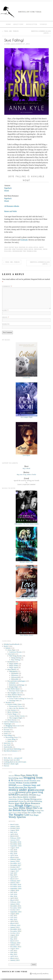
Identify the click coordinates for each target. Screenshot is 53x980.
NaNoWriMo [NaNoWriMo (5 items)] (13, 799)
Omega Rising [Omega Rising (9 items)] (30, 799)
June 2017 (14, 873)
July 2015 (14, 916)
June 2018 (14, 852)
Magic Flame (14, 666)
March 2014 (14, 941)
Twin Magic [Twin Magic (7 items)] (34, 815)
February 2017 (15, 881)
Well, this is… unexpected (13, 758)
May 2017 (14, 875)
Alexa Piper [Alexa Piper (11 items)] (20, 775)
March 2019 (14, 836)
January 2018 (15, 861)
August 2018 (15, 848)
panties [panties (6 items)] (39, 799)
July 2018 (14, 850)
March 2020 (14, 824)
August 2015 (15, 914)
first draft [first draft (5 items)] (12, 793)
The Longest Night (16, 718)
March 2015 (14, 923)
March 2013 (14, 958)
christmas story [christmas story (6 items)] (35, 781)
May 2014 (14, 939)
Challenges (8, 724)
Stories (43, 24)
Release (38, 249)
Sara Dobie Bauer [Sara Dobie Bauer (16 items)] (23, 808)
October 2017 (15, 867)
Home (8, 24)
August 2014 (15, 935)
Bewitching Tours (12, 737)
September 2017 (16, 869)
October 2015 (15, 910)
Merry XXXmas (13, 712)
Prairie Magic (12, 714)
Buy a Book (26, 469)
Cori (8, 44)
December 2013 (16, 947)
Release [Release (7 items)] (12, 806)
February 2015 (15, 925)
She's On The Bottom (17, 708)
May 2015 (14, 919)
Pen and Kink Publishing (12, 749)
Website (6, 324)
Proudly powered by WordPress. (40, 974)
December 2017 (16, 863)
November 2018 (16, 844)
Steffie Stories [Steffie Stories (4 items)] (13, 813)
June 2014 (14, 937)
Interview (11, 741)
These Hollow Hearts (15, 695)
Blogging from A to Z (13, 726)
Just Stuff (7, 745)
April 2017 (14, 877)
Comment (7, 286)
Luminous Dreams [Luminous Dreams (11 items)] (28, 795)
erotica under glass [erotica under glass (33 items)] (22, 790)
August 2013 (15, 949)
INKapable (15, 673)
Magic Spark (14, 667)
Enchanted (11, 662)
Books (6, 646)
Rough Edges (14, 687)
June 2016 (14, 894)
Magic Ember (14, 664)
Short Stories (12, 720)
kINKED (12, 683)
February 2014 (15, 943)
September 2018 (16, 846)
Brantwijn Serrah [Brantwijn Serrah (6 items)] (23, 781)
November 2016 (16, 887)
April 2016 (14, 898)
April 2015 (14, 921)
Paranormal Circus (16, 706)
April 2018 (14, 855)
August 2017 (15, 871)
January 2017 (15, 883)
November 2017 (16, 865)
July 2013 (14, 951)
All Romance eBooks (12, 206)
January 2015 (15, 927)
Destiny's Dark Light (17, 691)
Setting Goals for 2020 (12, 760)
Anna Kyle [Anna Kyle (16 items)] (32, 775)
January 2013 (15, 960)
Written (8, 702)
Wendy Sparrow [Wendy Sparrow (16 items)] (17, 817)
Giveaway (7, 731)
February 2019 (15, 838)
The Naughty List (14, 693)
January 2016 (15, 904)
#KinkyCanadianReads (12, 644)
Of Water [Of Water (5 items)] (20, 799)
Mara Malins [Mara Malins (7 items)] (18, 797)
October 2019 (15, 828)
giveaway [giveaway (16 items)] (21, 792)
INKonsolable (16, 677)
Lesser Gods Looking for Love (20, 698)
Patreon (7, 766)
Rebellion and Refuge (17, 685)
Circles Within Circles (17, 716)
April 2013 (14, 956)
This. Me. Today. (11, 31)
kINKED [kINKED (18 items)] (14, 795)
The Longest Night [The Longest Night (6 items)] (34, 813)
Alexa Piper (12, 650)
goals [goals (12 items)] (29, 792)
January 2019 (15, 840)
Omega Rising (16, 658)
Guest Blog (8, 735)
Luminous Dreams (16, 652)
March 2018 (14, 857)
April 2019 (14, 834)
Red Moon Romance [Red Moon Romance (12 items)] (30, 803)
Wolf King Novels (16, 656)
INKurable (15, 679)
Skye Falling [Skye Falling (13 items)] (28, 810)
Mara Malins (12, 669)
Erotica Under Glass (14, 704)
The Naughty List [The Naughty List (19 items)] (19, 815)
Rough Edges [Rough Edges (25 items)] (23, 806)
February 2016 (15, 902)
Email (6, 317)
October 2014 (15, 933)
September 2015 (16, 912)
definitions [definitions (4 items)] (20, 785)
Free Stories (12, 710)
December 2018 (16, 842)
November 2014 (16, 931)
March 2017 (14, 879)
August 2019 (15, 830)
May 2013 (14, 954)
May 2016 (14, 896)
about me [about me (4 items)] (11, 776)
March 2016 (14, 900)
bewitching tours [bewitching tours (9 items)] (16, 778)
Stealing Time (14, 700)
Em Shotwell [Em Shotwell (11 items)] (30, 788)
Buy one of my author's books (26, 475)
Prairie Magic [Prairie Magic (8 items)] (14, 803)
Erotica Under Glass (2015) (40, 263)
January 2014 (15, 945)
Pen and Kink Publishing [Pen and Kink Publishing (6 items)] (33, 801)
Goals (6, 733)
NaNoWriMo (8, 747)
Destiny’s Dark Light (11, 764)
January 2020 (15, 826)
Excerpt (7, 730)
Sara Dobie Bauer (14, 689)
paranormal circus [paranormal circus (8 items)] (16, 801)
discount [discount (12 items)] (19, 787)
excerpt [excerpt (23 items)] (40, 790)
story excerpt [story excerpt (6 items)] (22, 813)
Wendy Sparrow (13, 697)
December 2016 (16, 885)
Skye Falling (16, 660)
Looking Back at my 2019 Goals (15, 762)
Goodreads (24, 240)
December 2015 (16, 906)
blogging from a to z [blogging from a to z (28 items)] (26, 779)
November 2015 (16, 908)
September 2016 (16, 888)
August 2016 (15, 890)
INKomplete (13, 671)
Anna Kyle (33, 247)
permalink (32, 251)
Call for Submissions (11, 722)
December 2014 (16, 929)
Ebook (7, 191)
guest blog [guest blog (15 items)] (38, 792)
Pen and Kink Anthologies (16, 681)
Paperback (8, 188)
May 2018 (14, 854)
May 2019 (14, 832)
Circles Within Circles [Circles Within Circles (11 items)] (19, 783)
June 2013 (14, 952)
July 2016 (14, 892)
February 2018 (15, 859)
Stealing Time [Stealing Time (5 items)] (39, 811)
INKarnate (15, 675)
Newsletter (32, 24)
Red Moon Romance (11, 751)
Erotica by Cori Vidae (15, 972)
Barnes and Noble (11, 211)
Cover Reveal (9, 728)
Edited (8, 648)
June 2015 (14, 918)
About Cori (18, 24)
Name (5, 310)
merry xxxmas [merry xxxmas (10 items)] (30, 797)
